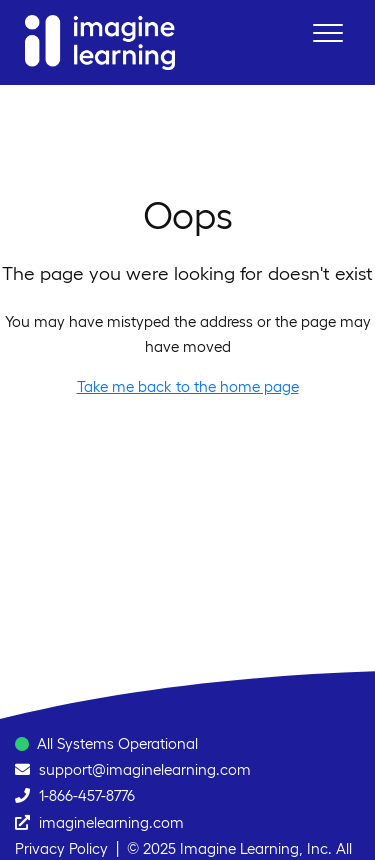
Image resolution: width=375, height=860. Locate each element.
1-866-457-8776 (87, 795)
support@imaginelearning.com (145, 769)
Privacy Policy (61, 848)
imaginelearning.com (111, 822)
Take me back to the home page (188, 386)
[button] (327, 32)
